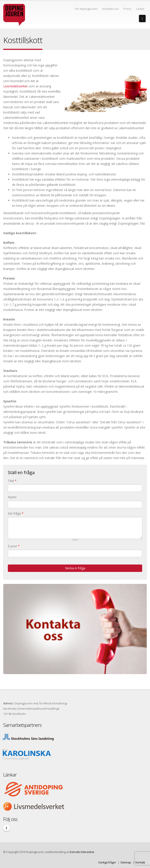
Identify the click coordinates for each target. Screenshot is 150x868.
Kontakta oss (111, 9)
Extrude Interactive (82, 852)
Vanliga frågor (107, 862)
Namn (12, 497)
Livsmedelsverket (15, 86)
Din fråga (16, 513)
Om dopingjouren (86, 9)
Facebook (7, 828)
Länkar (140, 9)
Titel (12, 481)
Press (127, 9)
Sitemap (126, 862)
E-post (14, 546)
